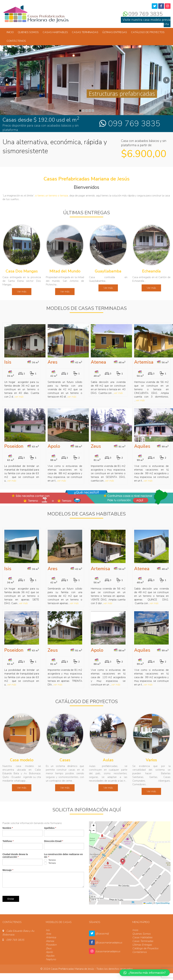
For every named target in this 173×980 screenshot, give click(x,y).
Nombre (8, 828)
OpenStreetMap (163, 903)
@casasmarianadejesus (109, 943)
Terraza (50, 863)
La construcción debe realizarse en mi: (63, 856)
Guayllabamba (108, 271)
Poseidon (14, 446)
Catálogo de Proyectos (148, 32)
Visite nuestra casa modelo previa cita (147, 22)
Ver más (22, 292)
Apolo (54, 446)
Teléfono (8, 841)
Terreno (50, 860)
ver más (19, 397)
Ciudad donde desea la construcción (15, 856)
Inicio (10, 32)
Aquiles (142, 446)
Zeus (96, 446)
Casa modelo (22, 760)
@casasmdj (102, 934)
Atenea (98, 362)
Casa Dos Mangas (22, 271)
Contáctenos (16, 41)
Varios (151, 760)
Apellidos (50, 828)
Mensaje (8, 870)
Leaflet (148, 903)
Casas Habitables (55, 32)
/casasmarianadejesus (108, 951)
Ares (53, 362)
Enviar (11, 899)
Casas (65, 760)
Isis (8, 362)
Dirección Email (53, 841)
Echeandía (151, 271)
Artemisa (144, 362)
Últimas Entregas (115, 32)
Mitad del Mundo (65, 271)
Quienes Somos (28, 32)
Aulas (108, 760)
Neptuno (51, 959)
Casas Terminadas (85, 32)
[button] (123, 862)
